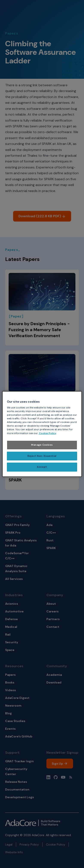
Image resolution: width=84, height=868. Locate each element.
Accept (42, 467)
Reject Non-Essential (42, 456)
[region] (42, 434)
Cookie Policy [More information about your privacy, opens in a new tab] (48, 433)
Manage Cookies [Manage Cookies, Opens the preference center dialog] (42, 445)
